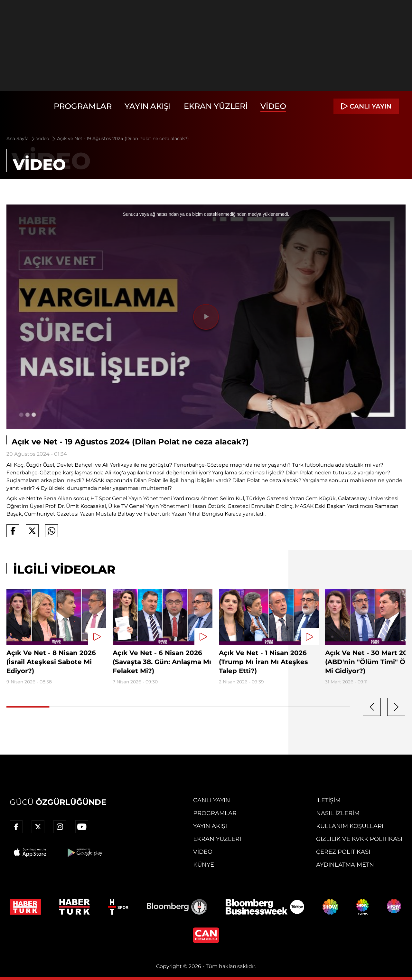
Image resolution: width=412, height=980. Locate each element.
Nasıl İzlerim (338, 813)
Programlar (83, 106)
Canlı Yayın (212, 800)
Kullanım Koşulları (350, 826)
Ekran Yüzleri (216, 106)
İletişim (328, 800)
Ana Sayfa (21, 138)
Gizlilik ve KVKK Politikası (359, 839)
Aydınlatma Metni (346, 865)
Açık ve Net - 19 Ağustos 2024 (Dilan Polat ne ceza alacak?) (123, 138)
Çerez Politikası (343, 852)
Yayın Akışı (148, 106)
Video (273, 106)
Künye (204, 865)
